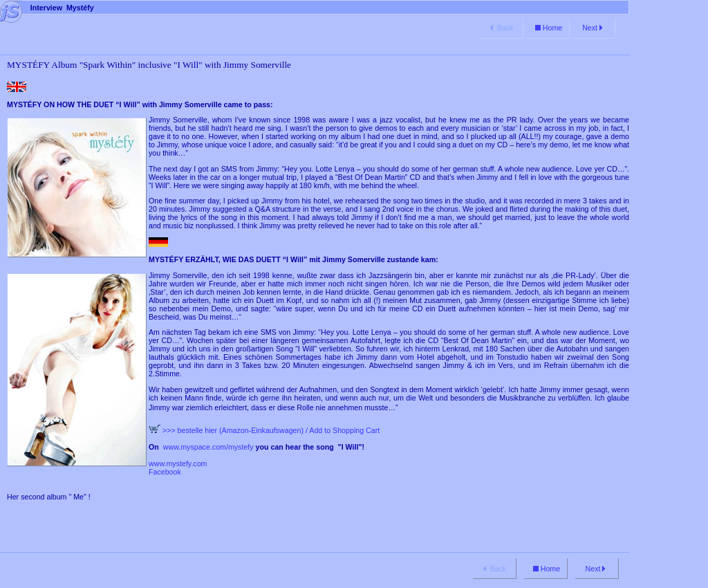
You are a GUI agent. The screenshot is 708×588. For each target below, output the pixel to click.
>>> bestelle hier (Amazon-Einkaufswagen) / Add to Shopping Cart (264, 430)
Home (548, 28)
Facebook (165, 472)
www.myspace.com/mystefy (207, 447)
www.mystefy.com (178, 463)
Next (594, 28)
